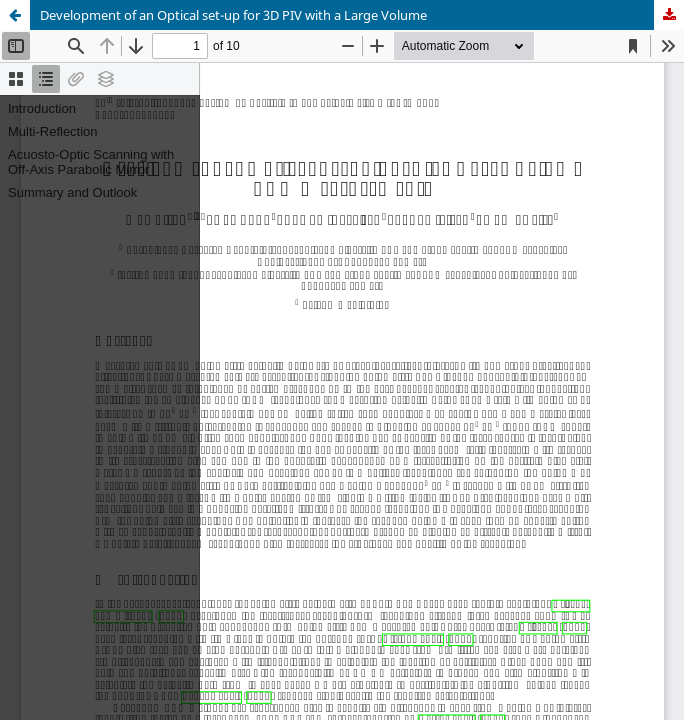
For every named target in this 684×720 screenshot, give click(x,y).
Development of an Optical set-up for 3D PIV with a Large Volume (233, 15)
